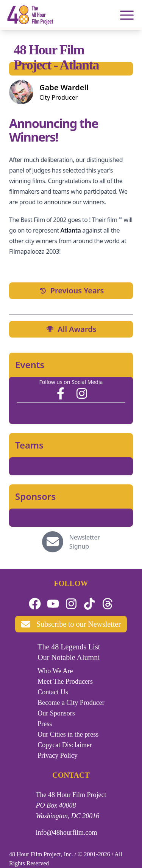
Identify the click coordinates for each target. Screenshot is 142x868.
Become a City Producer (71, 703)
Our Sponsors (56, 713)
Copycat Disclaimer (65, 745)
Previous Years (71, 291)
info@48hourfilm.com (67, 833)
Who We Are (55, 671)
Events (30, 365)
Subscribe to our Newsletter (71, 624)
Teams (29, 445)
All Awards (71, 329)
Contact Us (53, 692)
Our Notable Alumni (69, 657)
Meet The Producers (65, 681)
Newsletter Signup (85, 542)
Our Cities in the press (68, 734)
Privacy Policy (58, 755)
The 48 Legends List (69, 647)
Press (45, 724)
